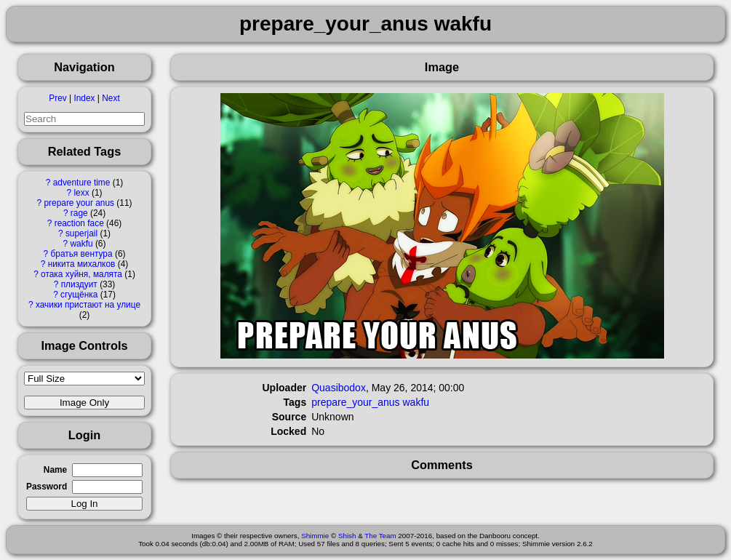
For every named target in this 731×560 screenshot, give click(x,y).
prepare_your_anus (355, 402)
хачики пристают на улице (88, 305)
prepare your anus (79, 203)
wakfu (82, 244)
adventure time (82, 183)
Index (84, 98)
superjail (81, 233)
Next (111, 98)
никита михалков (82, 264)
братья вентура (81, 254)
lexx (81, 193)
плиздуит (79, 284)
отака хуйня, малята (81, 274)
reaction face (79, 223)
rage (79, 213)
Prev (57, 98)
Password (47, 487)
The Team (380, 536)
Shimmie (315, 536)
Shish (347, 536)
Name (55, 470)
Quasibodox (339, 388)
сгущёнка (79, 295)
